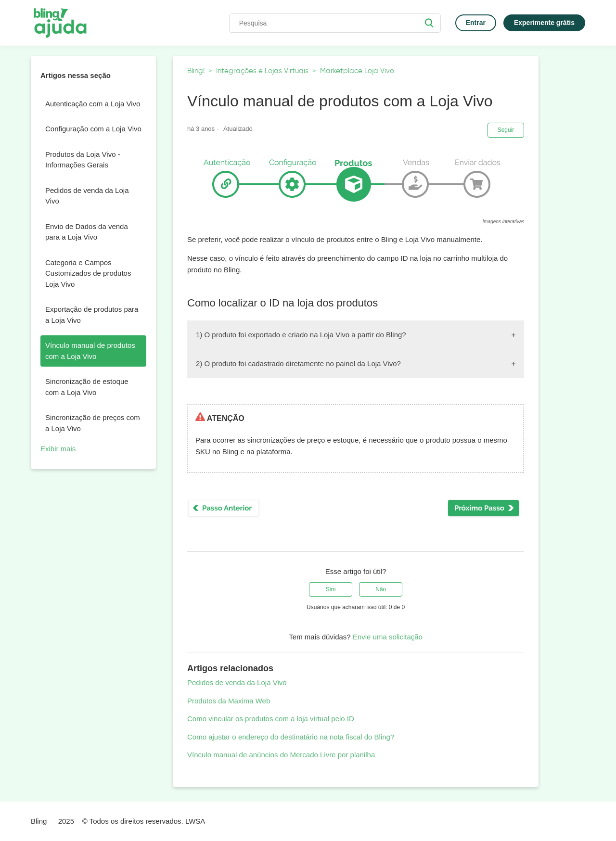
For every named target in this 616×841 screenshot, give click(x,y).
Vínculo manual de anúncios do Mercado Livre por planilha (281, 755)
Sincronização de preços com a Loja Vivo (93, 423)
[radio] (331, 589)
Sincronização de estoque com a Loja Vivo (87, 387)
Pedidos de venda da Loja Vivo (87, 196)
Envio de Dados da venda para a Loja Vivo (87, 232)
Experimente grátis (544, 23)
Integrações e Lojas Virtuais (262, 71)
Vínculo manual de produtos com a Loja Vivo (90, 351)
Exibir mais (58, 449)
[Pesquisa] (335, 23)
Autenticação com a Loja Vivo (93, 104)
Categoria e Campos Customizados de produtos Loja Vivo (88, 273)
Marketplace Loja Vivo (357, 71)
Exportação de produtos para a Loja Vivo (92, 315)
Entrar (476, 23)
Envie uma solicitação (388, 637)
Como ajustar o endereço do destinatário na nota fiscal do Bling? (291, 737)
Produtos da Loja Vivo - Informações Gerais (83, 160)
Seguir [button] (506, 130)
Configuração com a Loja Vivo (93, 129)
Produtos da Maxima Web (229, 701)
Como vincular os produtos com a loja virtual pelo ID (271, 719)
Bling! (196, 71)
